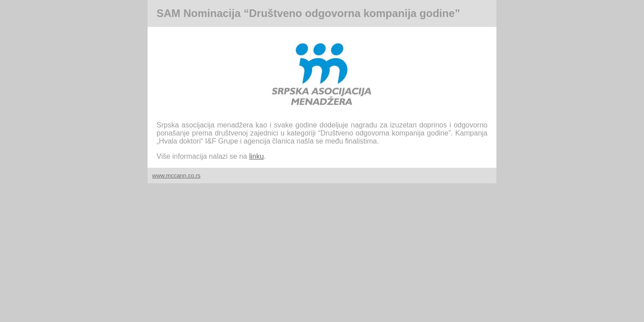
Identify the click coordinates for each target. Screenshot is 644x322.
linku (256, 156)
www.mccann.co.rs (176, 176)
